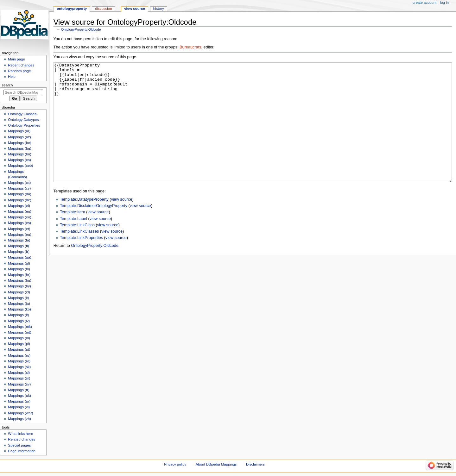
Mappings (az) (19, 137)
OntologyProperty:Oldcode (81, 29)
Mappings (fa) (19, 240)
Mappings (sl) (19, 373)
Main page (16, 59)
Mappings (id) (19, 292)
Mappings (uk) (19, 396)
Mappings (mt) (19, 332)
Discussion (103, 9)
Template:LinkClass (77, 249)
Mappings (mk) (20, 327)
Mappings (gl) (19, 263)
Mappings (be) (19, 143)
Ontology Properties (24, 125)
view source (121, 223)
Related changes (22, 439)
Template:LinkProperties (81, 261)
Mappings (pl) (19, 344)
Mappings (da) (19, 194)
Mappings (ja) (19, 304)
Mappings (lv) (19, 321)
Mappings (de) (19, 200)
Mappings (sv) (19, 384)
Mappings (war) (20, 413)
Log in (444, 3)
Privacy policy (175, 464)
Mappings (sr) (19, 378)
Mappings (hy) (19, 286)
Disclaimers (255, 464)
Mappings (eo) (19, 217)
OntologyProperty (72, 9)
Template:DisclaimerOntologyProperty (94, 229)
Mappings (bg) (19, 148)
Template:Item (73, 236)
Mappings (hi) (19, 269)
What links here (20, 434)
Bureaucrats (190, 47)
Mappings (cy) (19, 188)
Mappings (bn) (19, 154)
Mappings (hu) (19, 280)
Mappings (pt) (19, 349)
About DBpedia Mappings (216, 464)
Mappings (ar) (19, 131)
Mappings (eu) (19, 235)
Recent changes (21, 65)
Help (12, 77)
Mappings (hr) (19, 275)
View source (135, 9)
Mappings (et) (19, 229)
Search (7, 85)
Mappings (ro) (19, 361)
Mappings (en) (19, 211)
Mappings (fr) (19, 252)
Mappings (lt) (18, 315)
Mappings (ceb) (20, 166)
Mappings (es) (19, 223)
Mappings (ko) (19, 309)
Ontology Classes (22, 114)
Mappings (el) (19, 206)
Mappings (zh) (19, 419)
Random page (19, 71)
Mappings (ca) (19, 160)
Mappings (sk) (19, 367)
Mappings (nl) (19, 338)
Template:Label (73, 242)
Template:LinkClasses (79, 255)
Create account (424, 3)
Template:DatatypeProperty (84, 223)
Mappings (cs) (19, 183)
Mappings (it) (18, 298)
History (159, 9)
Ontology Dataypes (23, 120)
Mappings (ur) (19, 401)
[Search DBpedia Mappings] (23, 92)
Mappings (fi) (18, 246)
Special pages (19, 445)
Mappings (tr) (19, 390)
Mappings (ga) (19, 257)
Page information (22, 451)
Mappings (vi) (19, 407)
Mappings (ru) (19, 355)
